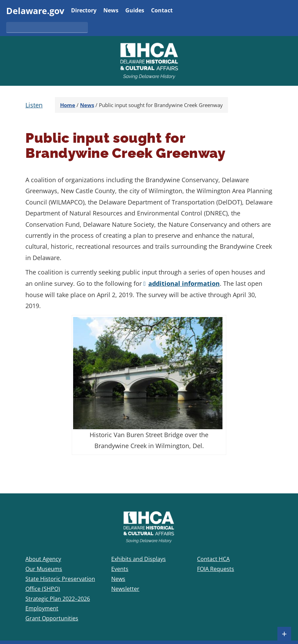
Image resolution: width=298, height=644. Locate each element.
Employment (42, 608)
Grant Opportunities (52, 618)
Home (68, 105)
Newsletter (125, 589)
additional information (184, 283)
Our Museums (44, 569)
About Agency (43, 559)
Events (120, 569)
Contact (162, 11)
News (111, 11)
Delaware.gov (35, 11)
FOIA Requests (216, 569)
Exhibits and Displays (139, 559)
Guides (135, 11)
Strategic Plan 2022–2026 (58, 599)
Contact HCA (213, 559)
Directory (84, 11)
